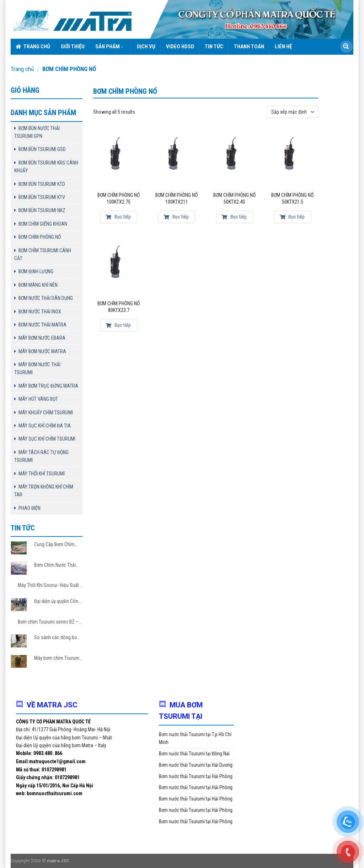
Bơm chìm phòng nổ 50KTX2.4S (234, 199)
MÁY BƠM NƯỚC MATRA (42, 351)
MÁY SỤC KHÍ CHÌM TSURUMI (47, 439)
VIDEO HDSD (180, 47)
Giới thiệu (73, 47)
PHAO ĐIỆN (30, 508)
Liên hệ (283, 47)
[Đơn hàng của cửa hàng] (293, 112)
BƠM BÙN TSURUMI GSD (42, 149)
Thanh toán (249, 47)
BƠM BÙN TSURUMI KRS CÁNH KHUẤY (46, 167)
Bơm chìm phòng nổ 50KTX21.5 (292, 199)
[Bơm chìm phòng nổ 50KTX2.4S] (235, 159)
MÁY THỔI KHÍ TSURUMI (42, 474)
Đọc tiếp (118, 217)
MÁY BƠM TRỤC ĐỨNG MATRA (48, 386)
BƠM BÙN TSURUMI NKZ (42, 210)
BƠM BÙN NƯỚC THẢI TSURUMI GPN (37, 132)
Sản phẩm (110, 47)
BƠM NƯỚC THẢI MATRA (42, 325)
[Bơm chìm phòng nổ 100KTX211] (177, 159)
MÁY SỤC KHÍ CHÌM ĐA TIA (45, 426)
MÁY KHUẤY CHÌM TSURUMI (46, 413)
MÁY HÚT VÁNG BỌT (38, 399)
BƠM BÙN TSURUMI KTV (42, 197)
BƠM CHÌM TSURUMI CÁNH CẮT (43, 254)
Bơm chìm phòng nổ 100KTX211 (176, 199)
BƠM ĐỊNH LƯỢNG (36, 271)
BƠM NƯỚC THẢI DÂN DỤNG (46, 298)
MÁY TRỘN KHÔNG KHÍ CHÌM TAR (44, 491)
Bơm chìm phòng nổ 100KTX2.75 (119, 199)
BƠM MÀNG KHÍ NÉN (38, 285)
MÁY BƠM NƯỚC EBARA (42, 338)
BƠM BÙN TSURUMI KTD (42, 184)
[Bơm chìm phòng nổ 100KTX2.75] (119, 159)
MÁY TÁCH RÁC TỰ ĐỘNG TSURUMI (41, 456)
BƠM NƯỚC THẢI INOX (40, 312)
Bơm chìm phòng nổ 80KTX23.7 (119, 307)
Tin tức (214, 47)
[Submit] (346, 47)
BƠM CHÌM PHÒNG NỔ (40, 237)
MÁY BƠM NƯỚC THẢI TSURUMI (37, 368)
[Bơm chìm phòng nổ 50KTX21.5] (293, 159)
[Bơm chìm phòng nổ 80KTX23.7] (119, 267)
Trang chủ (33, 47)
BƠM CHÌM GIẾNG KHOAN (43, 224)
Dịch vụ (146, 47)
